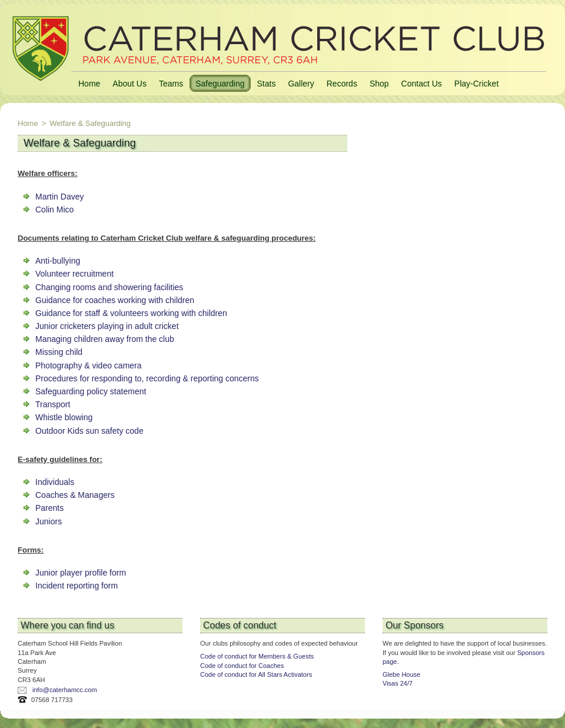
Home (89, 84)
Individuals (55, 482)
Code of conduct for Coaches (242, 666)
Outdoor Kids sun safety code (89, 431)
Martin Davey (59, 197)
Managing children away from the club (105, 339)
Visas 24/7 (398, 683)
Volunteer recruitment (74, 274)
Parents (49, 508)
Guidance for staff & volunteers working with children (131, 313)
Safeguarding (220, 84)
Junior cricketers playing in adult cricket (107, 326)
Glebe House (401, 674)
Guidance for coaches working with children (115, 300)
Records (342, 84)
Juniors (49, 521)
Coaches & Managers (75, 495)
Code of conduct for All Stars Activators (256, 674)
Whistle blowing (64, 417)
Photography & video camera (89, 365)
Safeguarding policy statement (91, 391)
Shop (379, 84)
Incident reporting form (77, 586)
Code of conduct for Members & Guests (257, 656)
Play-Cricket (476, 84)
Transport (53, 404)
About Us (129, 84)
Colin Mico (54, 210)
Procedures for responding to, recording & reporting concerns (147, 378)
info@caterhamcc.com (65, 690)
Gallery (301, 84)
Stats (266, 84)
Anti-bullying (58, 261)
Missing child (59, 352)
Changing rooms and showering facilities (109, 287)
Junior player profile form (81, 573)
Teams (171, 84)
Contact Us (422, 84)
